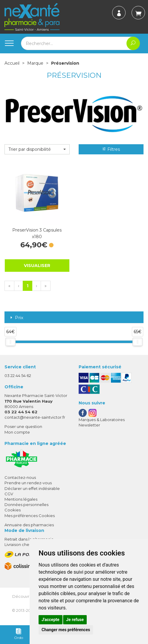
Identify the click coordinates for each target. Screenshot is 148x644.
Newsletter (89, 425)
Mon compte (17, 432)
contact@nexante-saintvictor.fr (35, 417)
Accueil (12, 63)
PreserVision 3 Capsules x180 (37, 233)
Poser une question (23, 426)
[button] (37, 149)
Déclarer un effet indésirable (32, 488)
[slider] (10, 342)
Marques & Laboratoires (102, 420)
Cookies (13, 510)
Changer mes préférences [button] (66, 630)
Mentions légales (21, 499)
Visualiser (37, 266)
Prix (16, 318)
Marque (35, 63)
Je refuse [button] (75, 620)
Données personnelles (26, 505)
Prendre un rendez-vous (28, 483)
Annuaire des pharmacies (29, 525)
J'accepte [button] (51, 620)
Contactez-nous (20, 477)
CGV (9, 494)
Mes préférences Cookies (30, 516)
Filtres (111, 149)
